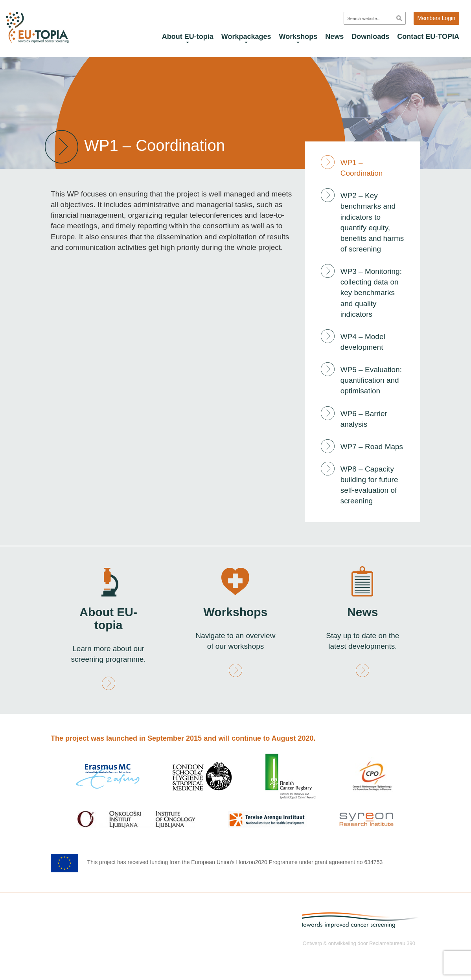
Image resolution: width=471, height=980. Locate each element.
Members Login (437, 18)
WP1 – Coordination (362, 168)
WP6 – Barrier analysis (364, 419)
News (334, 37)
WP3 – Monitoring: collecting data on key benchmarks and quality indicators (371, 293)
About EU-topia (188, 38)
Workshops (298, 38)
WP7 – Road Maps (372, 447)
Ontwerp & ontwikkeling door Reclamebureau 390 (359, 943)
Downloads (370, 37)
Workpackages (246, 38)
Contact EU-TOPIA (428, 37)
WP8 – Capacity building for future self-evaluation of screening (369, 485)
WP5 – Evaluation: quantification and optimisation (371, 380)
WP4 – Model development (363, 342)
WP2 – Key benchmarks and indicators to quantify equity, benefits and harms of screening (372, 222)
